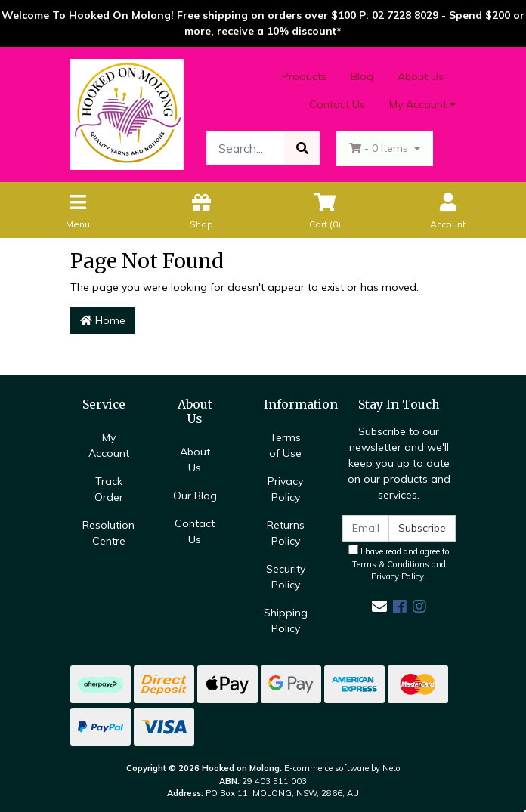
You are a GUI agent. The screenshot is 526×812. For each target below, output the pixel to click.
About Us (421, 76)
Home (103, 320)
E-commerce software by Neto (342, 768)
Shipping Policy (286, 621)
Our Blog (195, 496)
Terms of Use (285, 445)
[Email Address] (366, 528)
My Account (109, 445)
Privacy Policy (285, 489)
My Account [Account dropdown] (418, 104)
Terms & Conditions (391, 564)
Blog (362, 76)
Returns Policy (286, 533)
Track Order (109, 489)
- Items (380, 148)
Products (304, 76)
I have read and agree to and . (399, 563)
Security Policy (286, 577)
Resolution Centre (108, 533)
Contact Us (337, 104)
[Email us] (379, 606)
